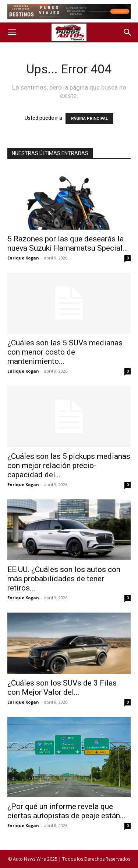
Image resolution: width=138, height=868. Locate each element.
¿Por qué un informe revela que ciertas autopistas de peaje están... (66, 811)
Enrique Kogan (23, 258)
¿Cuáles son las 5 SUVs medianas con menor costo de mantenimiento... (65, 352)
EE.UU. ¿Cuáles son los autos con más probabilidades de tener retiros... (64, 579)
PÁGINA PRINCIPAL (89, 118)
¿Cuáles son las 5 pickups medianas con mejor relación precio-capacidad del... (69, 466)
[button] (12, 32)
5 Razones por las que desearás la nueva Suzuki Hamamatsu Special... (68, 243)
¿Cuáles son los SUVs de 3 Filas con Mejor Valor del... (62, 688)
